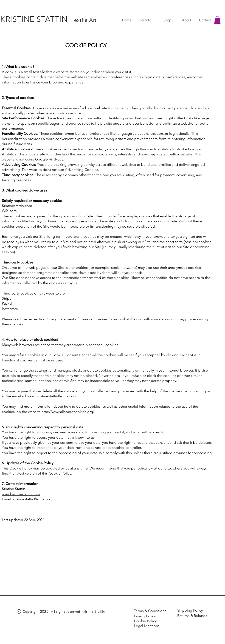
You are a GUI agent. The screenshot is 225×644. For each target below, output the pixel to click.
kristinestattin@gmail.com (58, 396)
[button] (217, 20)
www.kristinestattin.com (21, 494)
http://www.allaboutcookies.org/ (68, 412)
